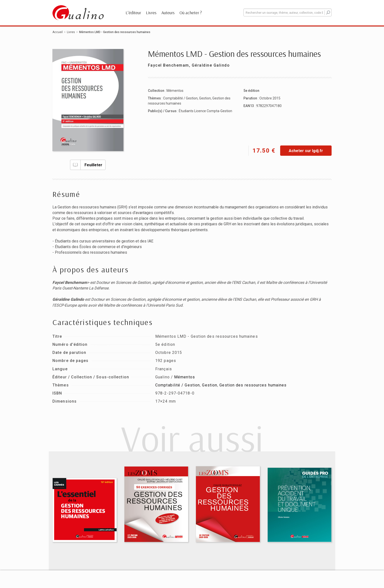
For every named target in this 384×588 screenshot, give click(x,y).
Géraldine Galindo (211, 65)
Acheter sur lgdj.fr (306, 151)
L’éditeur (133, 13)
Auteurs (168, 13)
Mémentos (175, 91)
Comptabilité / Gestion (180, 98)
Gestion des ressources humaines (253, 385)
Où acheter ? (191, 13)
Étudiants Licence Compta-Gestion (205, 111)
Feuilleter (86, 165)
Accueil (58, 32)
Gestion (205, 98)
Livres (151, 13)
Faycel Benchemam (168, 65)
